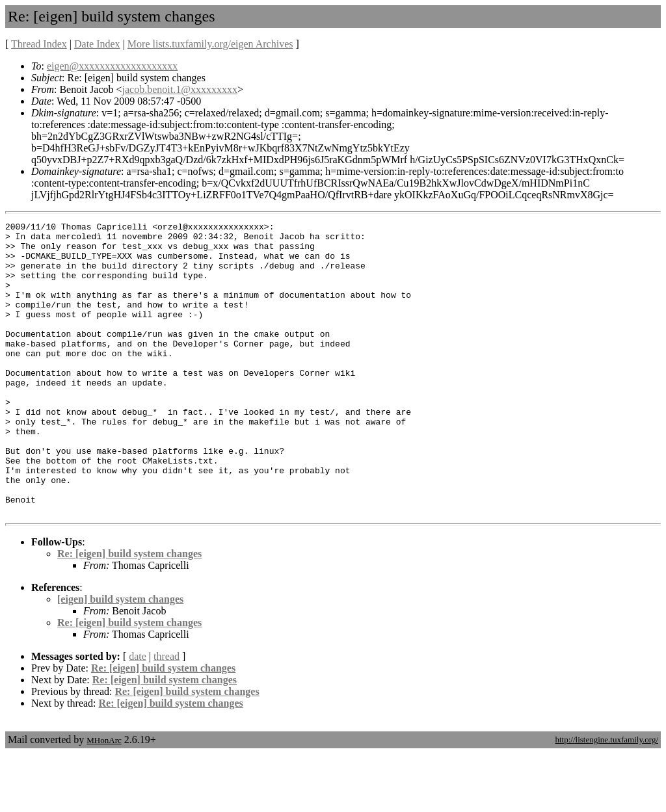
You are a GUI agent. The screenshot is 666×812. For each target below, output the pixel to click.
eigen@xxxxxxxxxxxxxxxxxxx (112, 66)
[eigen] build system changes (120, 658)
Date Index (97, 44)
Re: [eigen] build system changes (129, 612)
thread (166, 715)
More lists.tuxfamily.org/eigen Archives (210, 44)
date (138, 715)
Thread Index (39, 44)
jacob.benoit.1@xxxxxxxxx (180, 89)
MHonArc (104, 799)
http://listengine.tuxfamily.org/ (606, 798)
